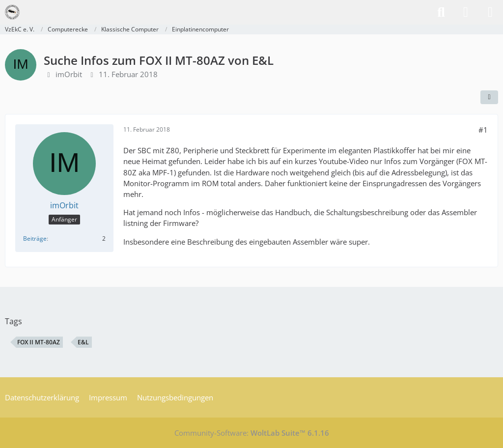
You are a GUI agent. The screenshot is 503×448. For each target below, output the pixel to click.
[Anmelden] (466, 12)
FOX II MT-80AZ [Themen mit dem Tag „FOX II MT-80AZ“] (39, 342)
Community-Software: (252, 433)
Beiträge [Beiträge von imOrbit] (35, 238)
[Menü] (490, 12)
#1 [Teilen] (483, 130)
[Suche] (441, 12)
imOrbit (69, 74)
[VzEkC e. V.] (12, 12)
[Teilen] (489, 97)
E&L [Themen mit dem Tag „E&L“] (83, 342)
